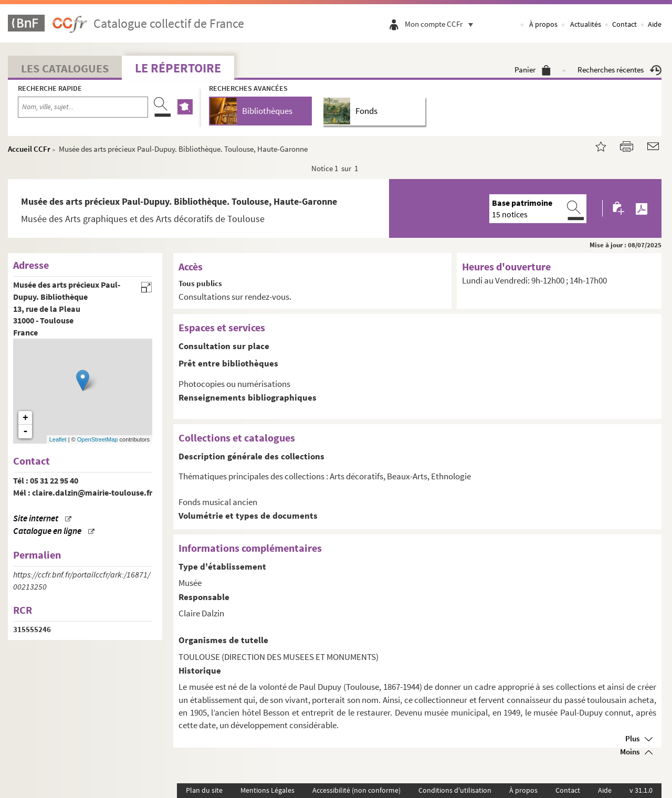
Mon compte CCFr (442, 24)
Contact (624, 24)
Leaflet (58, 439)
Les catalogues (65, 68)
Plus (632, 738)
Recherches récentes (619, 70)
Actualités (586, 24)
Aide (655, 24)
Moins (630, 752)
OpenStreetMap (98, 439)
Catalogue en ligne (47, 531)
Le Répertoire (178, 68)
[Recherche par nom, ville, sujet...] (83, 107)
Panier (533, 70)
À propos (543, 24)
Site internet (36, 518)
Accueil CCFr (29, 149)
